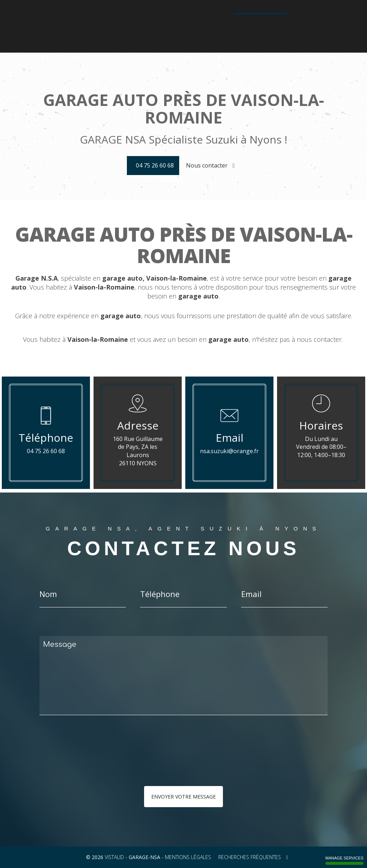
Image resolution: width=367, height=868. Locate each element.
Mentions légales (188, 857)
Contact (219, 30)
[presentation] (115, 765)
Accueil (78, 17)
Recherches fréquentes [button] (253, 857)
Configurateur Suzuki (207, 17)
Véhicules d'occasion (266, 17)
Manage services (344, 860)
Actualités (190, 30)
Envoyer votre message (183, 797)
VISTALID (114, 857)
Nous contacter (210, 165)
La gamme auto (111, 17)
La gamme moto (155, 17)
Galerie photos (317, 17)
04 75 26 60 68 (263, 30)
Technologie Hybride (145, 30)
